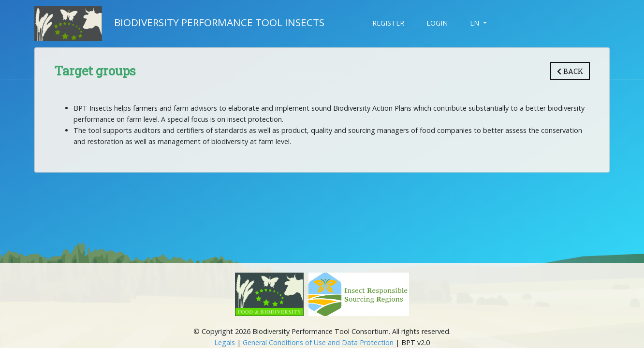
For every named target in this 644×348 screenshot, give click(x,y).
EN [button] (476, 23)
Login (437, 23)
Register (388, 23)
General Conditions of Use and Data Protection (318, 342)
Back (570, 71)
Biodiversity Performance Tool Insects (179, 24)
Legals (225, 342)
